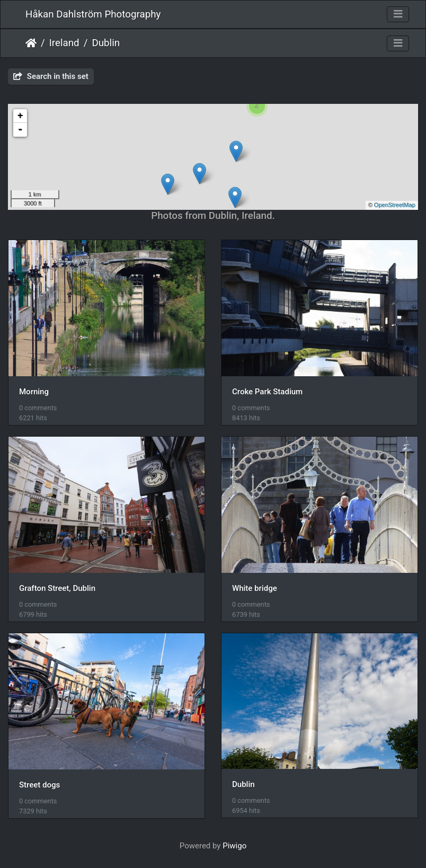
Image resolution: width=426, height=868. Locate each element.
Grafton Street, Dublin (57, 588)
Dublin (106, 43)
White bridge (255, 588)
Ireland (64, 43)
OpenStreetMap (395, 205)
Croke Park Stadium (267, 392)
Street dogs (39, 785)
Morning (34, 392)
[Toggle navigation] (398, 14)
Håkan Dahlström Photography (93, 14)
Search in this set (51, 76)
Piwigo (234, 846)
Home (31, 43)
